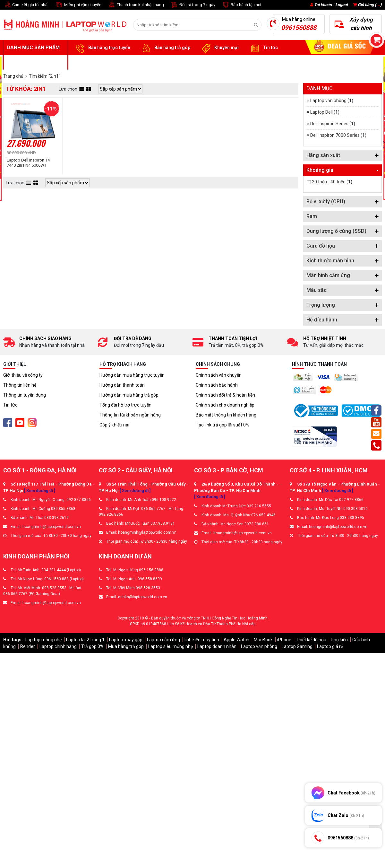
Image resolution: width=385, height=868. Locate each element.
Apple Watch (236, 640)
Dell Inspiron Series (329, 124)
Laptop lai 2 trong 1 (85, 640)
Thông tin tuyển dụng (25, 395)
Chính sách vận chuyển (219, 375)
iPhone (284, 640)
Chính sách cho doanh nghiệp (225, 405)
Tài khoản (323, 5)
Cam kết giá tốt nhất (26, 5)
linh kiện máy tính (202, 640)
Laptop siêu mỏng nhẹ (171, 646)
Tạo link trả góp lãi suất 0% (222, 425)
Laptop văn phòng (328, 101)
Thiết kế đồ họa (311, 640)
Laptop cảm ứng (163, 640)
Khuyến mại (219, 48)
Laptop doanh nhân (217, 646)
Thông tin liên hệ (20, 385)
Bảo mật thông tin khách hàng (226, 415)
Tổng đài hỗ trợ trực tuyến (125, 405)
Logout (342, 5)
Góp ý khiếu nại (114, 425)
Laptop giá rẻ (330, 646)
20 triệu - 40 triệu (329, 182)
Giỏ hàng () (367, 5)
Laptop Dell (321, 112)
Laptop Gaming (297, 646)
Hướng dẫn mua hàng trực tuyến (132, 375)
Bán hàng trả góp (165, 48)
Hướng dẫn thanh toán (122, 385)
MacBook (263, 640)
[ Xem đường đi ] (39, 491)
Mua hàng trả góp (126, 646)
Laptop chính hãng (58, 646)
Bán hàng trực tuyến (102, 48)
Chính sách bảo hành (217, 385)
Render (28, 646)
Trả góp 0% (92, 646)
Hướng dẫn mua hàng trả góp (129, 395)
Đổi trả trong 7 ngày (193, 5)
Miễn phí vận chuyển (78, 5)
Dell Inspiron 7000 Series (335, 135)
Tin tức (263, 48)
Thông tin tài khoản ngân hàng (130, 415)
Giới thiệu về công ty (23, 375)
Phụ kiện (339, 640)
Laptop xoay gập (126, 640)
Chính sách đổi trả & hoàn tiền (225, 395)
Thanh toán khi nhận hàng (136, 5)
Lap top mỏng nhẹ (43, 640)
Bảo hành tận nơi (241, 5)
